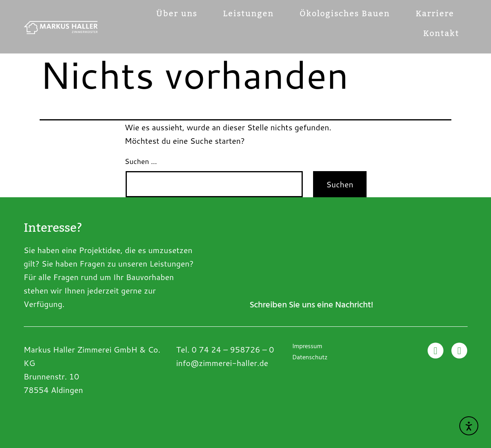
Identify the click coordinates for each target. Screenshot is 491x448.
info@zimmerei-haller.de (222, 363)
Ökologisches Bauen (345, 14)
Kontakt (441, 34)
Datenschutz (310, 358)
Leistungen (248, 14)
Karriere (435, 14)
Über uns (177, 14)
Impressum (307, 347)
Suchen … (141, 161)
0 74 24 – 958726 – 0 (233, 349)
